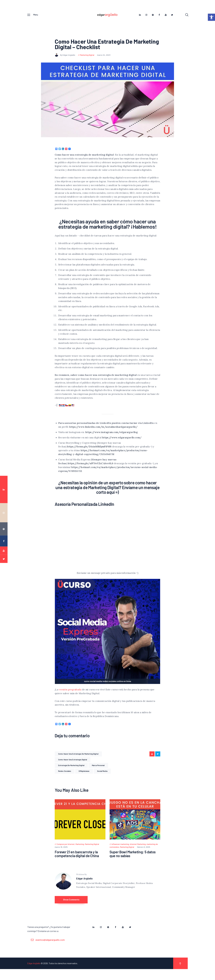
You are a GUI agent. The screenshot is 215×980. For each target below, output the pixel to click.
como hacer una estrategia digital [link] (73, 766)
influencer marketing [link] (120, 850)
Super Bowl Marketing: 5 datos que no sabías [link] (133, 860)
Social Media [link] (102, 777)
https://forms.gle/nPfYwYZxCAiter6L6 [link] (90, 469)
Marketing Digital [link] (87, 61)
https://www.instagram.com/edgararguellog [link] (112, 438)
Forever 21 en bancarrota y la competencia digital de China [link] (77, 860)
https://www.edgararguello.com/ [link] (122, 443)
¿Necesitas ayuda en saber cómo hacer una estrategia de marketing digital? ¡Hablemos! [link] (107, 230)
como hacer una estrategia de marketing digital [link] (78, 760)
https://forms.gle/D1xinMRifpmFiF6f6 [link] (89, 453)
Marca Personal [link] (98, 771)
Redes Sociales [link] (65, 777)
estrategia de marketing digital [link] (71, 771)
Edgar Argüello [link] (84, 885)
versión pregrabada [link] (70, 695)
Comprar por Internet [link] (66, 850)
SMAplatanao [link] (84, 777)
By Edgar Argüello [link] (65, 61)
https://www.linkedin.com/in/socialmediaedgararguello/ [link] (103, 433)
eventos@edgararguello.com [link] (50, 951)
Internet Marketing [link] (138, 850)
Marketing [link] (80, 850)
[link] (211, 17)
